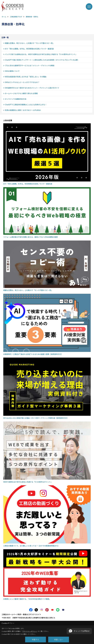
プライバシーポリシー (30, 631)
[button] (79, 631)
